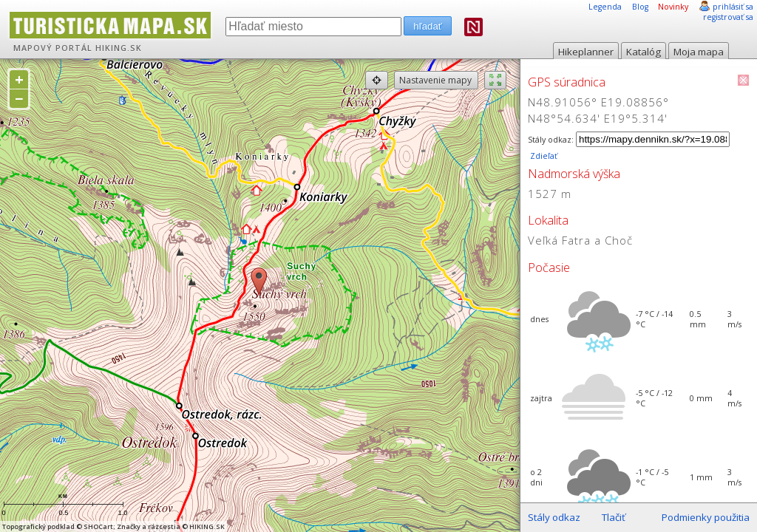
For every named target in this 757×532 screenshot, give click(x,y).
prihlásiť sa (733, 7)
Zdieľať (543, 156)
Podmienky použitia (706, 517)
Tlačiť (614, 517)
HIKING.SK (119, 48)
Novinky (673, 7)
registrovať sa (728, 17)
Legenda (605, 7)
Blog (640, 7)
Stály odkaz (554, 517)
